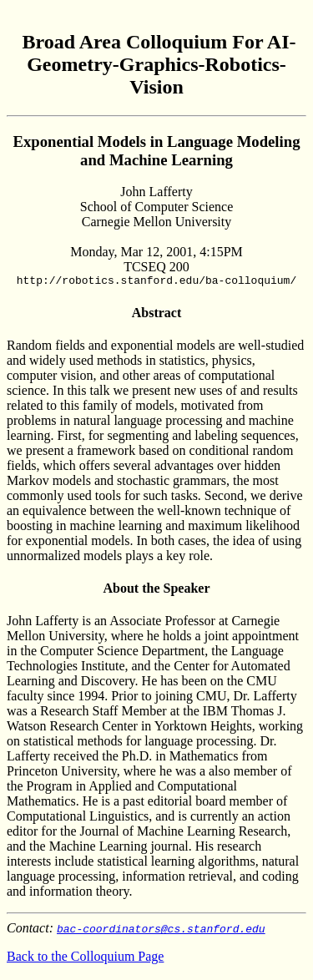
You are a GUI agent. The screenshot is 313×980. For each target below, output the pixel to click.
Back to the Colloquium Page (85, 959)
